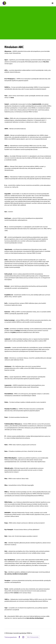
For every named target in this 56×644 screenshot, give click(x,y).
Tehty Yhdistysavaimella (33, 637)
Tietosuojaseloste (11, 637)
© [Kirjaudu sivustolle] (5, 633)
